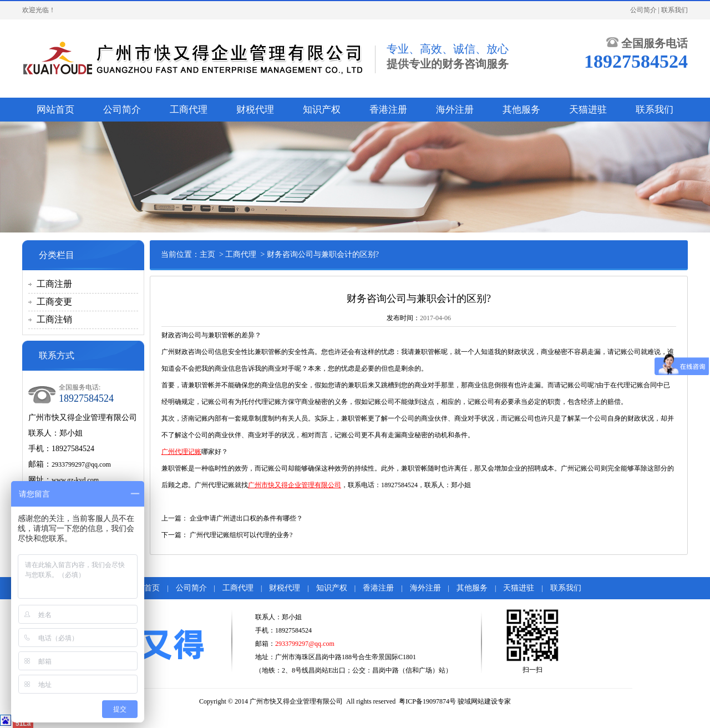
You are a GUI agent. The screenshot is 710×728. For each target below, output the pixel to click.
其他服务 (521, 110)
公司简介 (643, 10)
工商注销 (54, 319)
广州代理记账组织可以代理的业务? (241, 535)
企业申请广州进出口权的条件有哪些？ (246, 518)
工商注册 (54, 284)
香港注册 (388, 110)
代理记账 (630, 385)
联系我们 (674, 10)
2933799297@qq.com (81, 464)
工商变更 (54, 302)
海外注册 (455, 110)
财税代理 (255, 110)
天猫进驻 (588, 110)
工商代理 (189, 110)
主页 (207, 254)
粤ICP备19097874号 (427, 701)
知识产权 (322, 110)
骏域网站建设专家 (484, 701)
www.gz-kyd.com (75, 480)
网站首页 (55, 110)
